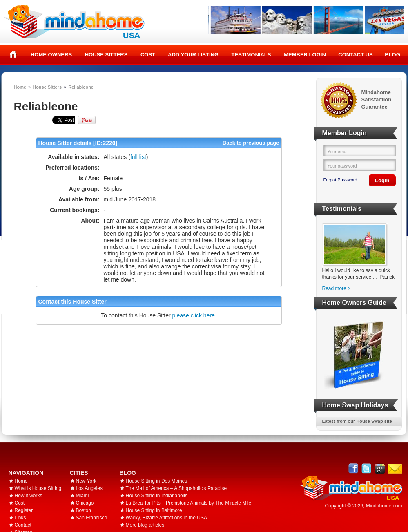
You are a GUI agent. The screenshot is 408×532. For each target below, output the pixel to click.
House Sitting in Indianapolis (157, 496)
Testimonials (251, 55)
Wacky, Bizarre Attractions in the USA (166, 518)
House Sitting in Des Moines (157, 481)
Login (382, 180)
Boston (84, 510)
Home (13, 54)
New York (86, 481)
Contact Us (355, 55)
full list (138, 157)
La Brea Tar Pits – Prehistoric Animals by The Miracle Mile (189, 503)
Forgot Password (340, 180)
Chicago (85, 503)
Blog (392, 55)
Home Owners (51, 55)
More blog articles (145, 525)
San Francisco (92, 518)
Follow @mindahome (367, 468)
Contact (23, 525)
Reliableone (81, 87)
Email (395, 469)
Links (20, 518)
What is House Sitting (38, 488)
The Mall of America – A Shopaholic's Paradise (176, 488)
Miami (82, 496)
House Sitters (106, 55)
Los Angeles (89, 488)
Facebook (353, 468)
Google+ (380, 468)
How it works (29, 496)
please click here (194, 315)
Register (24, 510)
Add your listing (193, 55)
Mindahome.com (384, 506)
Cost (148, 55)
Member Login (305, 55)
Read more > (337, 288)
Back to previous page (251, 143)
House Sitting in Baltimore (154, 510)
